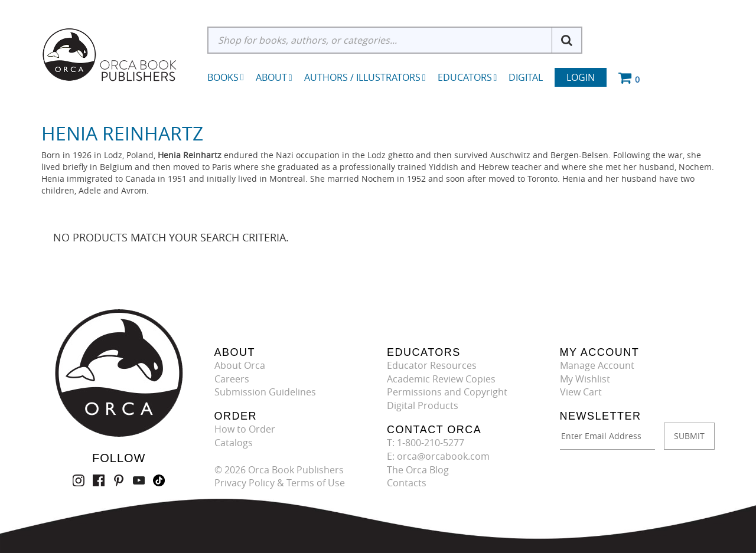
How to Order (245, 429)
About (274, 77)
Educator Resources (432, 365)
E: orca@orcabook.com (438, 456)
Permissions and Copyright (447, 392)
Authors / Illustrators (365, 77)
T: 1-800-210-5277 (426, 443)
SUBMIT (689, 436)
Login (581, 77)
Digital (526, 77)
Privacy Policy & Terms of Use (280, 483)
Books (223, 77)
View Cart (581, 392)
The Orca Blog (418, 470)
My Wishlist (585, 379)
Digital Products (423, 405)
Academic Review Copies (441, 379)
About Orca (240, 365)
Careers (232, 379)
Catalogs (234, 443)
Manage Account (597, 365)
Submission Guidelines (265, 392)
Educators (467, 77)
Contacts (407, 483)
